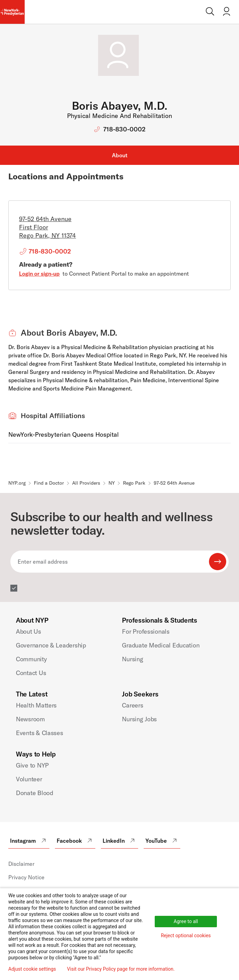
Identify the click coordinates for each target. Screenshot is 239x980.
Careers (132, 705)
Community (31, 659)
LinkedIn (119, 841)
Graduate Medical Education (161, 645)
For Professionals (146, 631)
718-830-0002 (124, 129)
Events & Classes (40, 733)
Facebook (75, 841)
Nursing (132, 659)
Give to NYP (32, 765)
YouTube (162, 841)
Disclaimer (21, 864)
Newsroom (30, 719)
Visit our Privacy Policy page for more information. (121, 969)
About (120, 155)
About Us (28, 631)
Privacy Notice (26, 877)
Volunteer (29, 779)
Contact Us (31, 673)
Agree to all (186, 921)
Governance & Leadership (51, 645)
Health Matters (36, 705)
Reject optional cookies (186, 936)
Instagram (29, 841)
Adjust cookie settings (32, 969)
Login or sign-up (39, 274)
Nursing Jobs (139, 719)
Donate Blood (35, 793)
